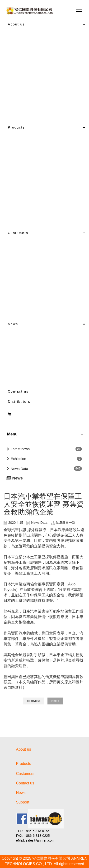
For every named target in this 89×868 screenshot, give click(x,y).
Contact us (18, 391)
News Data (19, 469)
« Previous (34, 701)
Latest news (20, 449)
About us (16, 24)
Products (16, 127)
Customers (18, 233)
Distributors (19, 402)
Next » (55, 701)
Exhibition (18, 459)
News (13, 324)
